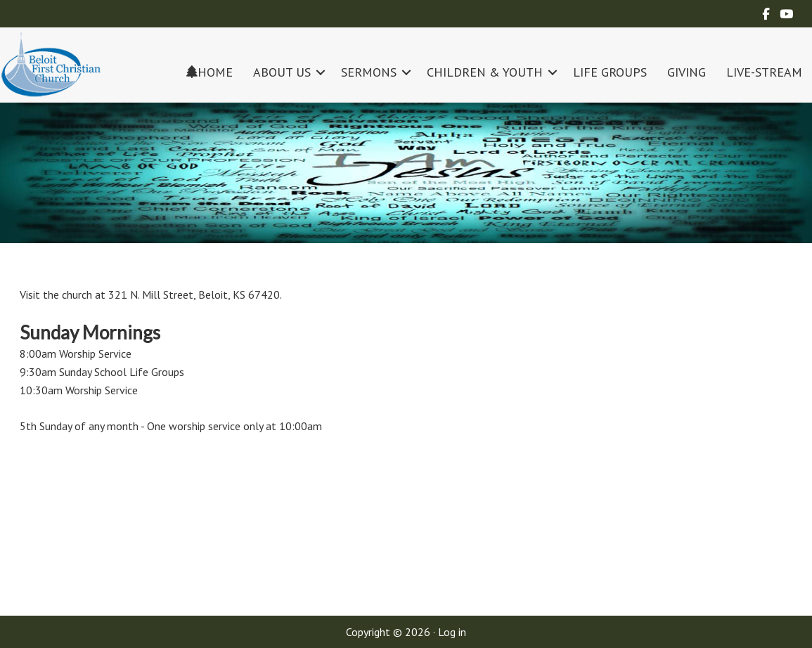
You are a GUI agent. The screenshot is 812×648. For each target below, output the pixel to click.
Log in (452, 632)
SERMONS (369, 72)
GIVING (687, 72)
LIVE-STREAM (764, 72)
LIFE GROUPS (610, 72)
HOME (210, 72)
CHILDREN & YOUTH (485, 72)
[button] (321, 72)
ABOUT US (282, 72)
